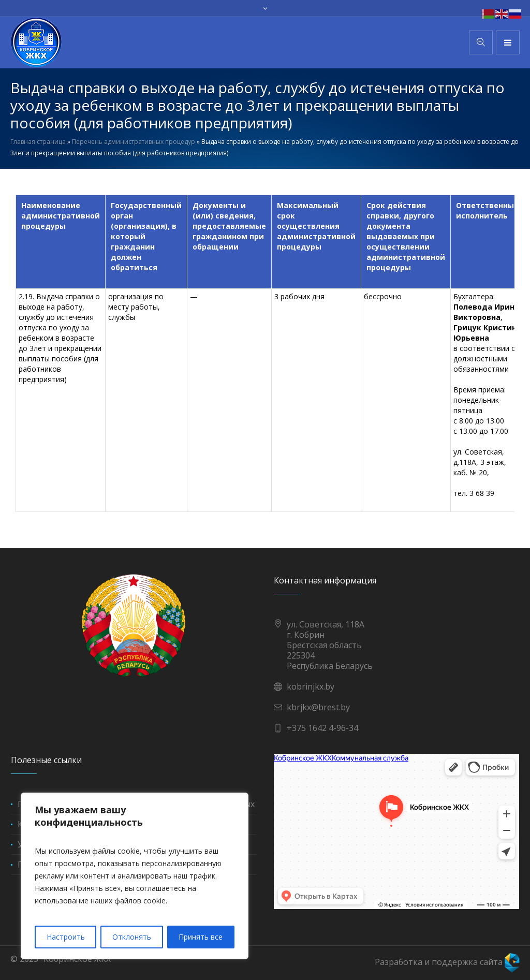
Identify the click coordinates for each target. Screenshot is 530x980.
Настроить (66, 937)
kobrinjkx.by (311, 686)
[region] (135, 876)
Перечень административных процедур (134, 142)
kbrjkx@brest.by (318, 707)
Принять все (201, 937)
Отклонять (132, 937)
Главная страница (38, 142)
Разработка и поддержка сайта (447, 962)
